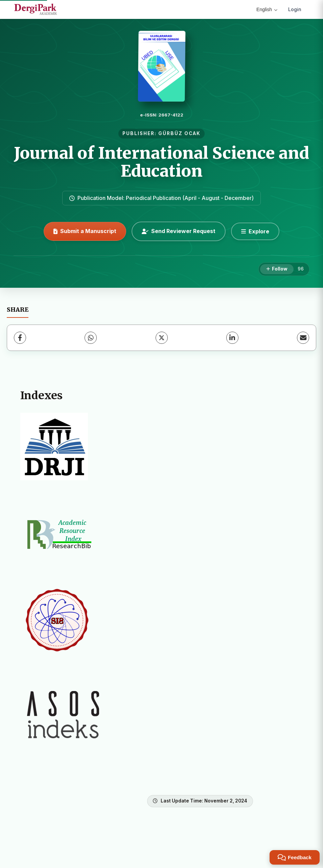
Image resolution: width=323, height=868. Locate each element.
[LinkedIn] (232, 338)
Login (295, 9)
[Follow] (277, 269)
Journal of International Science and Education (161, 162)
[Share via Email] (303, 338)
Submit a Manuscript (85, 231)
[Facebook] (20, 338)
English (267, 9)
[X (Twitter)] (162, 338)
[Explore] (255, 231)
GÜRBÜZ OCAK (179, 133)
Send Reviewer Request (179, 231)
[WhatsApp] (91, 338)
